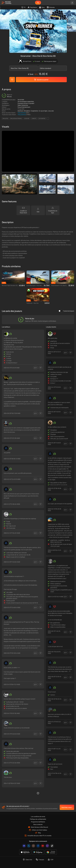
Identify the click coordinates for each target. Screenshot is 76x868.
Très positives (22, 113)
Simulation (27, 111)
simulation (5, 118)
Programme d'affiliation (38, 822)
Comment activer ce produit (26, 103)
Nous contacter (38, 824)
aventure (27, 118)
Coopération (34, 111)
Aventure (20, 111)
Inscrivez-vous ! (67, 807)
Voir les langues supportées (26, 101)
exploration (42, 118)
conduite (34, 118)
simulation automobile (16, 118)
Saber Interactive (23, 105)
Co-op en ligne (43, 111)
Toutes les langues (66, 311)
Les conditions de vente (38, 816)
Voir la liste (21, 100)
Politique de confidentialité (38, 819)
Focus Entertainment (24, 107)
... (48, 118)
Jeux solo (51, 111)
